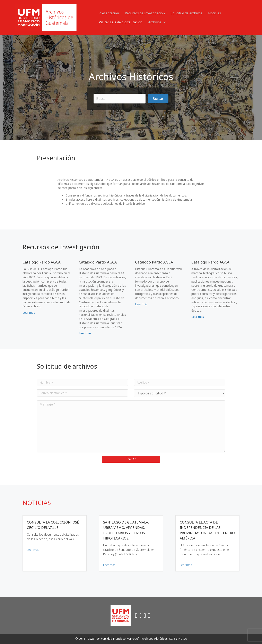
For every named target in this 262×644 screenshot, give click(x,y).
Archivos (155, 22)
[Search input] (120, 99)
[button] (164, 22)
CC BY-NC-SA (178, 639)
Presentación (109, 13)
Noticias (215, 13)
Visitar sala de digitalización (121, 22)
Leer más (29, 313)
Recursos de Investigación (145, 13)
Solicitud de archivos (186, 13)
